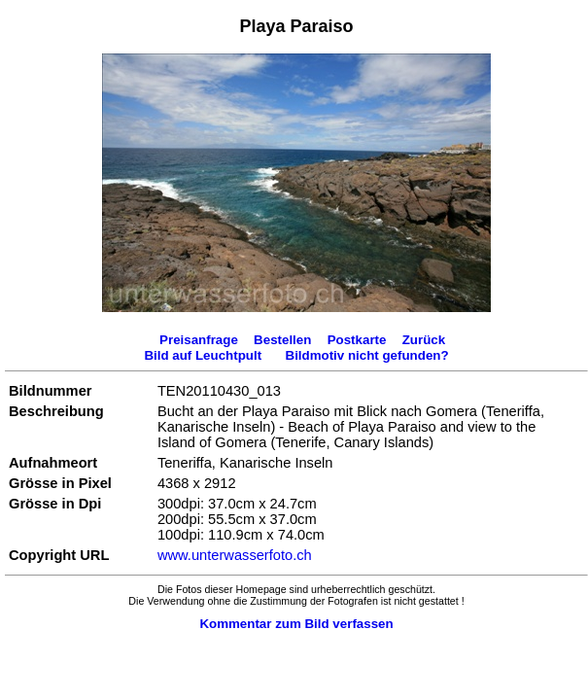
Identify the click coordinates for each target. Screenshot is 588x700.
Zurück (424, 340)
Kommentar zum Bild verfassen (296, 624)
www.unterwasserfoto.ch (235, 555)
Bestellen (282, 340)
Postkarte (357, 340)
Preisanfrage (199, 340)
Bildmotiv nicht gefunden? (367, 355)
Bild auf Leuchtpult (203, 355)
